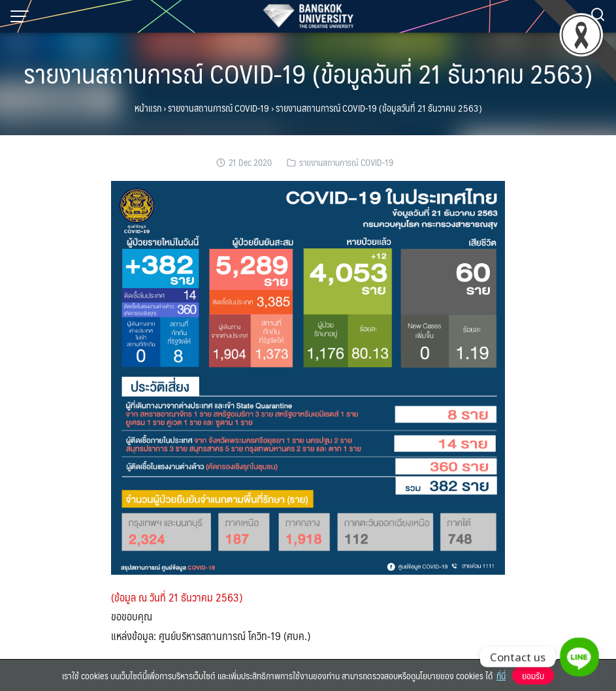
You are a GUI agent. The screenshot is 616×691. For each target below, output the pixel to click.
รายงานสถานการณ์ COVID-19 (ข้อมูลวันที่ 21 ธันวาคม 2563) (308, 73)
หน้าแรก (148, 108)
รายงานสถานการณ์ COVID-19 (219, 108)
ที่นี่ (501, 675)
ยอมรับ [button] (533, 675)
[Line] (579, 657)
